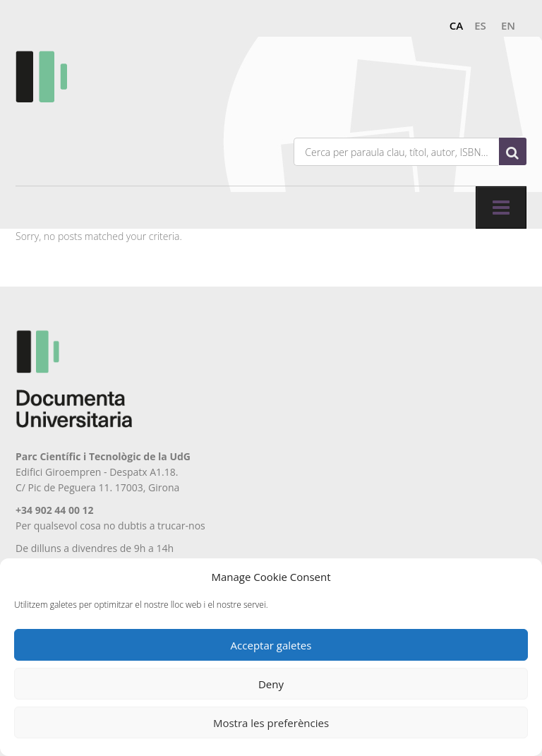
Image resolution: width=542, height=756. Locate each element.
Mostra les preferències (271, 723)
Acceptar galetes (271, 645)
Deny (271, 684)
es (480, 25)
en (508, 25)
